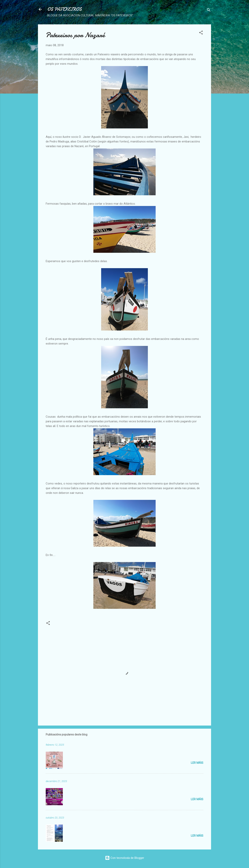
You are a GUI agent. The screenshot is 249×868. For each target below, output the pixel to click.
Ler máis (197, 763)
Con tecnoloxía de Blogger (125, 858)
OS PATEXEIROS (64, 9)
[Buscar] (209, 11)
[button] (201, 33)
